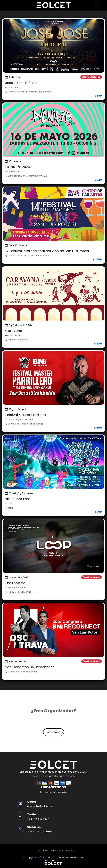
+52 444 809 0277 (38, 819)
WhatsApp (54, 732)
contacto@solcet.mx (40, 806)
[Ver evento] (53, 59)
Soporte (71, 851)
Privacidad (57, 851)
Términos (42, 851)
